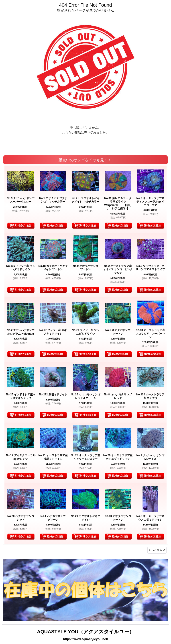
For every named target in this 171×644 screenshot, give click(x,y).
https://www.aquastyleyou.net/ (85, 639)
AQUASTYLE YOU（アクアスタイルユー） (85, 632)
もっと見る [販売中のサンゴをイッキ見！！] (157, 550)
